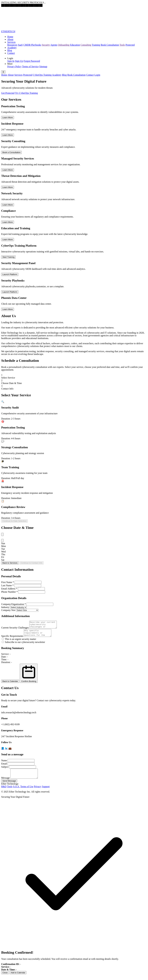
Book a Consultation (11, 152)
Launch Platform (10, 274)
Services (11, 42)
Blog (10, 50)
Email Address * (9, 589)
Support (46, 791)
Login (97, 75)
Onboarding (64, 45)
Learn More (8, 118)
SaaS (20, 45)
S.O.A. (16, 791)
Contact (11, 53)
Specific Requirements (12, 639)
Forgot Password (32, 61)
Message (5, 782)
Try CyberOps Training (26, 93)
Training (96, 45)
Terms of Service (30, 66)
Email (4, 766)
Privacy (38, 791)
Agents (54, 45)
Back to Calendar (10, 684)
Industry (5, 607)
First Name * (8, 582)
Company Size (8, 610)
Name (4, 763)
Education (75, 45)
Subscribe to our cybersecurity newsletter (23, 645)
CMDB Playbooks (32, 45)
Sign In (11, 61)
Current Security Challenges (15, 629)
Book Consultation (110, 45)
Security (46, 45)
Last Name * (7, 585)
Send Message (9, 785)
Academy (12, 48)
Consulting (86, 45)
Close (5, 977)
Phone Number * (9, 592)
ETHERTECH (8, 31)
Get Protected (8, 93)
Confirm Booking (29, 676)
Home (10, 37)
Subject (5, 770)
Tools (122, 45)
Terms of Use (27, 791)
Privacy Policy (14, 66)
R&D (4, 791)
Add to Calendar (18, 977)
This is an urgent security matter (19, 642)
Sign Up (19, 61)
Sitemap (43, 66)
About (10, 39)
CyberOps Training (42, 75)
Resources (12, 45)
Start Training (8, 257)
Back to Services (10, 563)
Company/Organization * (14, 604)
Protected (130, 45)
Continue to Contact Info (31, 563)
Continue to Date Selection (14, 521)
